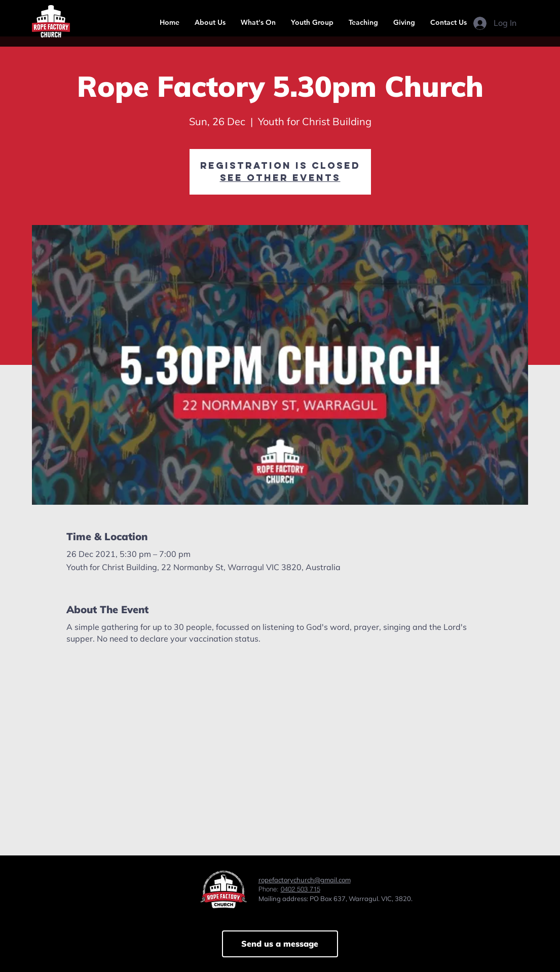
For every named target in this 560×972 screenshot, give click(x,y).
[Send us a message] (280, 944)
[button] (210, 22)
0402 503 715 (301, 889)
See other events (280, 178)
